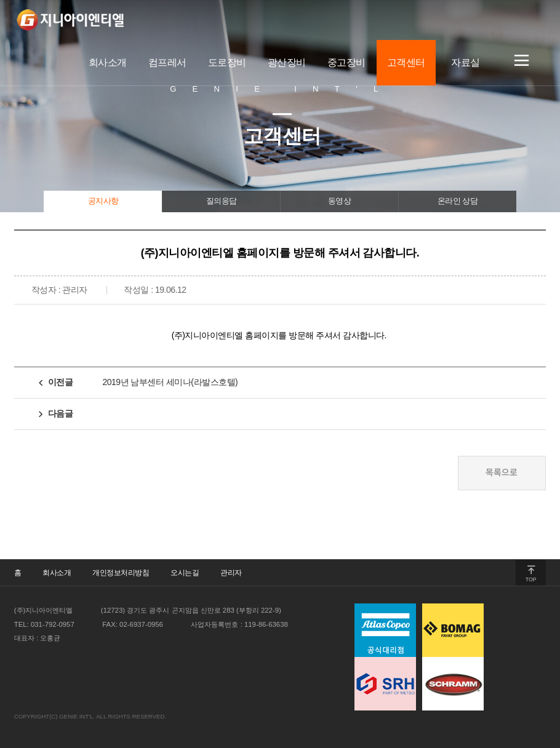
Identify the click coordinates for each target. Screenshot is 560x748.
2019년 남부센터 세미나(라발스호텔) (170, 382)
